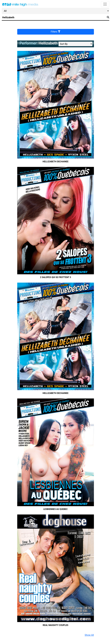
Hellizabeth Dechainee (56, 162)
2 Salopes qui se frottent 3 (55, 277)
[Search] (54, 18)
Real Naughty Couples (56, 625)
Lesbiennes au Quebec (56, 509)
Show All (89, 635)
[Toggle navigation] (105, 4)
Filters (56, 32)
